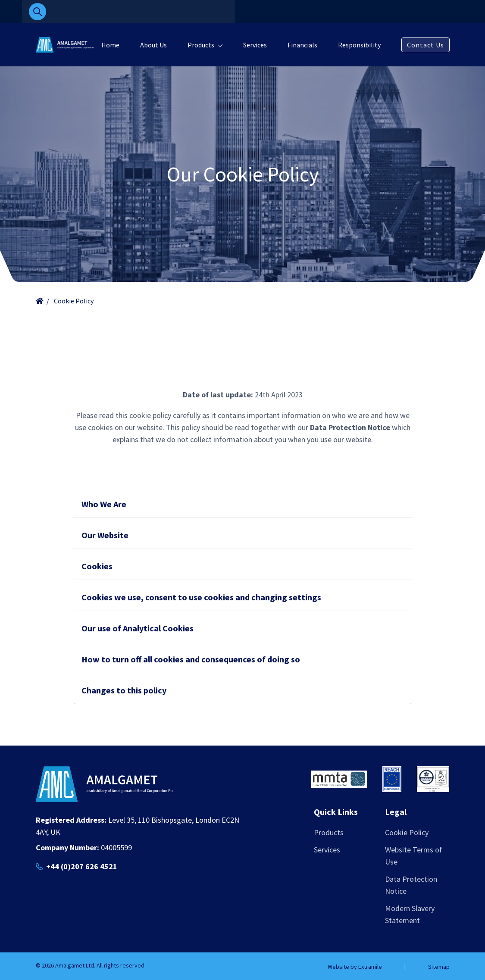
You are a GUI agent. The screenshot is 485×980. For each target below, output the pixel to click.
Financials (302, 45)
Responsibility (359, 45)
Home (110, 45)
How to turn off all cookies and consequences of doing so (191, 659)
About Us (153, 45)
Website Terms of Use (414, 856)
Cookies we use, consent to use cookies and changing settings (201, 597)
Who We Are (104, 504)
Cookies (97, 566)
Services (255, 45)
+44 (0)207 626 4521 (82, 866)
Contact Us (426, 45)
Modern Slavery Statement (410, 914)
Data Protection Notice (411, 885)
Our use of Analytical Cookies (138, 628)
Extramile (370, 967)
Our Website (105, 535)
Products (201, 45)
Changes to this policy (124, 690)
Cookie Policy (407, 832)
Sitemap (439, 967)
